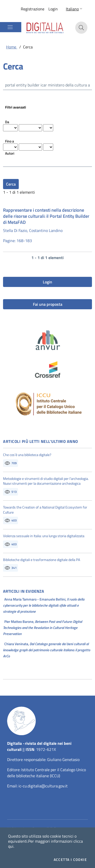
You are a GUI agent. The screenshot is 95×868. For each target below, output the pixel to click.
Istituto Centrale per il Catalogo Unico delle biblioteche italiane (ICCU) (46, 773)
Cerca (11, 184)
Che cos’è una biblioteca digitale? (27, 455)
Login (53, 9)
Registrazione (33, 9)
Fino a (9, 141)
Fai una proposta (48, 304)
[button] (75, 9)
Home (12, 47)
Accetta (70, 860)
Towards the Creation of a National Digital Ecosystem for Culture (45, 510)
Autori (10, 153)
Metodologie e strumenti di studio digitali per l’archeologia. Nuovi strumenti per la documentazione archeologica (46, 481)
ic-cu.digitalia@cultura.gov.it (43, 786)
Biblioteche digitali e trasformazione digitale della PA (42, 560)
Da (7, 122)
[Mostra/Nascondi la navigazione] (10, 27)
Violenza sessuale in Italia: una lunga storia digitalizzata (44, 536)
